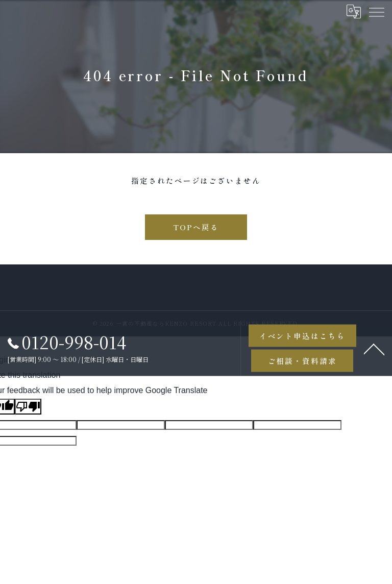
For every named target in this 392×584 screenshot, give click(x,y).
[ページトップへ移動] (374, 348)
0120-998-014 (67, 342)
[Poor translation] (28, 407)
